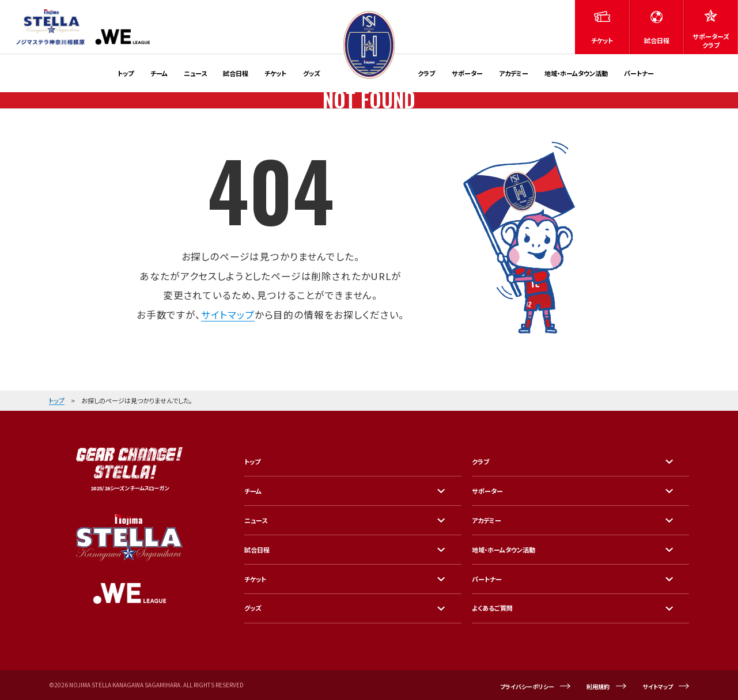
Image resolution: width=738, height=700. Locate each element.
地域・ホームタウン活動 (576, 73)
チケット (275, 73)
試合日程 (236, 73)
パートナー (639, 73)
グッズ (312, 73)
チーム (159, 73)
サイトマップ (228, 315)
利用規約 (598, 686)
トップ (126, 73)
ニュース (195, 73)
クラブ (426, 73)
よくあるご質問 (492, 608)
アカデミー (514, 73)
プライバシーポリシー (527, 686)
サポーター (467, 73)
